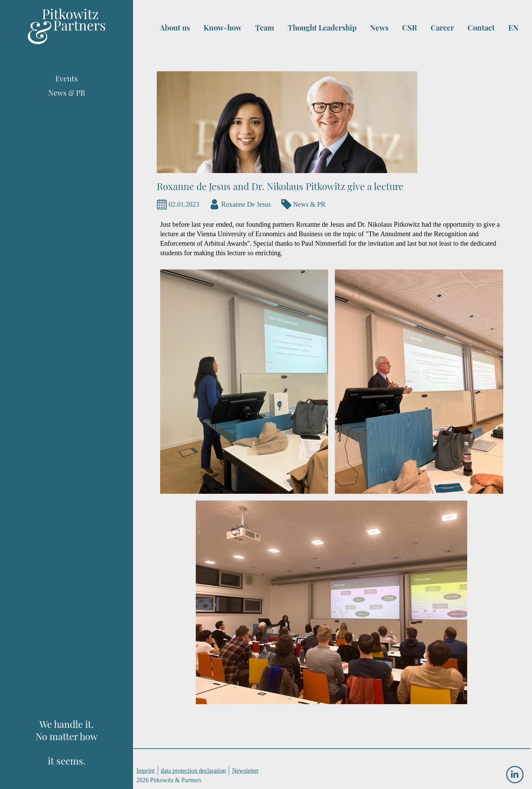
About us (175, 27)
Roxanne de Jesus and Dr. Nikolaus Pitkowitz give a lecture (280, 186)
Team (265, 27)
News (379, 27)
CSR (410, 27)
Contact (481, 27)
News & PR (309, 204)
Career (442, 27)
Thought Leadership (322, 27)
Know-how (223, 27)
